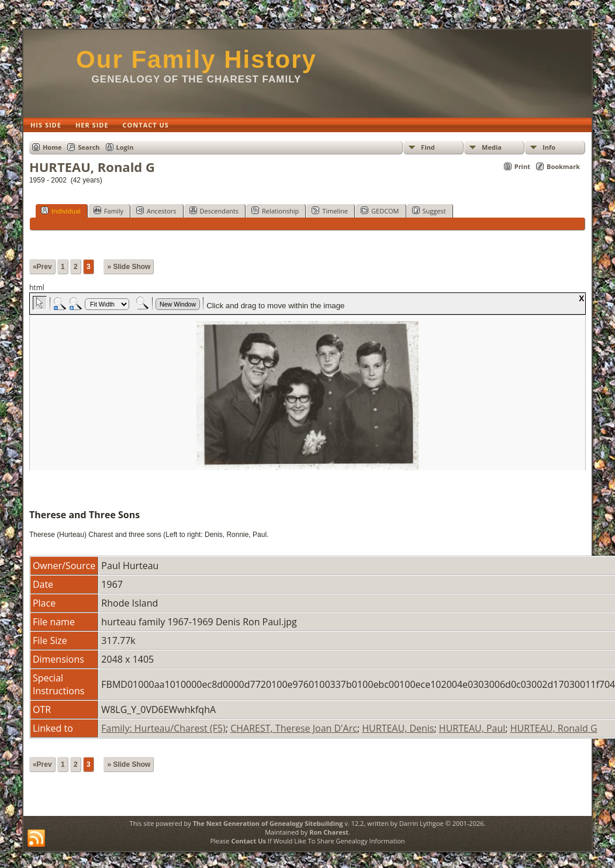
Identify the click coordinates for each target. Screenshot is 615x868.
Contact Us (248, 841)
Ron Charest (329, 832)
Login (125, 147)
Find (428, 147)
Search (89, 147)
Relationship (275, 211)
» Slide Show (129, 267)
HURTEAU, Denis (398, 728)
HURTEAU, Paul (472, 728)
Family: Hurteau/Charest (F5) (163, 728)
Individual (61, 211)
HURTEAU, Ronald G (554, 728)
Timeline (330, 211)
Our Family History (196, 59)
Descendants (214, 211)
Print (522, 166)
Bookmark (563, 166)
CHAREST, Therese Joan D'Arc (294, 728)
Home (52, 147)
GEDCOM (380, 211)
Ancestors (156, 211)
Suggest (429, 211)
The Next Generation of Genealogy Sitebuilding (268, 823)
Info (549, 147)
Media (492, 147)
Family (108, 211)
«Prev (42, 267)
